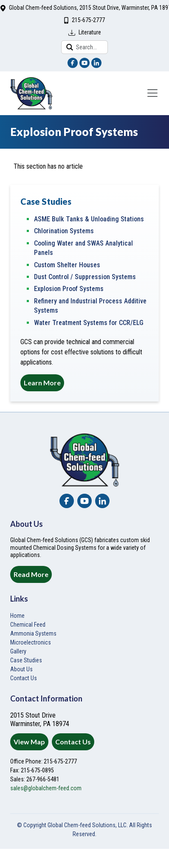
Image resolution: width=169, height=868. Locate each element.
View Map (29, 742)
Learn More (42, 383)
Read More (31, 574)
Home (17, 616)
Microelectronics (31, 642)
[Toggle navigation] (152, 93)
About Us (21, 669)
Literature (90, 32)
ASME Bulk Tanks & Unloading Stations (89, 219)
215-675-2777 (88, 20)
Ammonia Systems (33, 633)
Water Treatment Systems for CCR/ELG (89, 323)
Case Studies (26, 660)
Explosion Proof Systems (69, 289)
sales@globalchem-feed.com (46, 788)
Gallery (18, 651)
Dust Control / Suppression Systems (85, 277)
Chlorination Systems (64, 231)
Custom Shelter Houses (67, 265)
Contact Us (73, 742)
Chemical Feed (28, 625)
